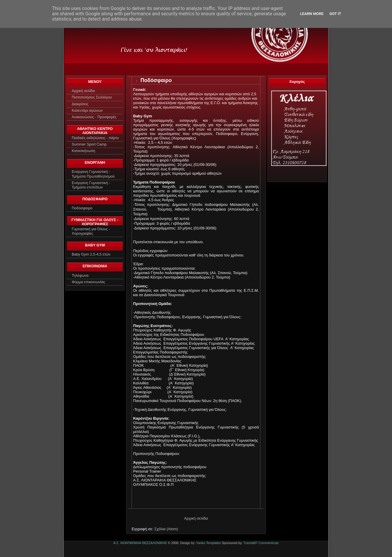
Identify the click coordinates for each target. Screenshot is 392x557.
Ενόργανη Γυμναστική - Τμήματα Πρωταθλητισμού (93, 174)
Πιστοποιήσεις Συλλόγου (92, 97)
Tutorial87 (251, 543)
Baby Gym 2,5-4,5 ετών (91, 254)
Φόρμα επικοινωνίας (88, 282)
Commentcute (269, 543)
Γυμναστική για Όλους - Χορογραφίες (91, 231)
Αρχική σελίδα (83, 91)
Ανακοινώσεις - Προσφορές (94, 117)
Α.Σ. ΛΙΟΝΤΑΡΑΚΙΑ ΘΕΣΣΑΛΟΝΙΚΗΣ (140, 543)
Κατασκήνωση (83, 151)
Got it (335, 14)
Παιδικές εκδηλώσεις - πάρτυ (95, 138)
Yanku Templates (208, 543)
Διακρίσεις (80, 104)
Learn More (312, 14)
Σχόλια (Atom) (166, 529)
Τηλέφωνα (80, 276)
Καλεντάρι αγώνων (87, 111)
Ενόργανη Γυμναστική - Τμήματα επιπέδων (91, 185)
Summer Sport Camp (89, 144)
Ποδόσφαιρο (82, 208)
